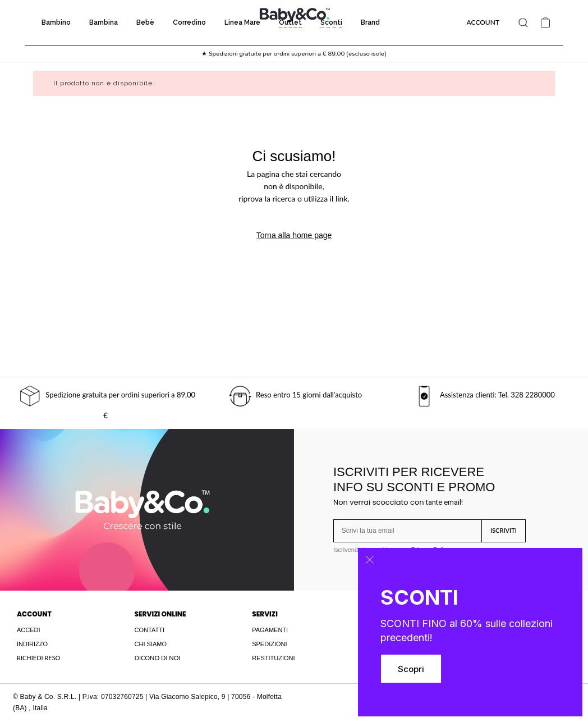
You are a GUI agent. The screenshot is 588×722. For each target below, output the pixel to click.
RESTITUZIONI (273, 658)
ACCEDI (29, 630)
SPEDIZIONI (269, 644)
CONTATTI (150, 630)
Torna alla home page (294, 235)
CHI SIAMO (151, 644)
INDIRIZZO (32, 644)
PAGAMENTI (270, 630)
